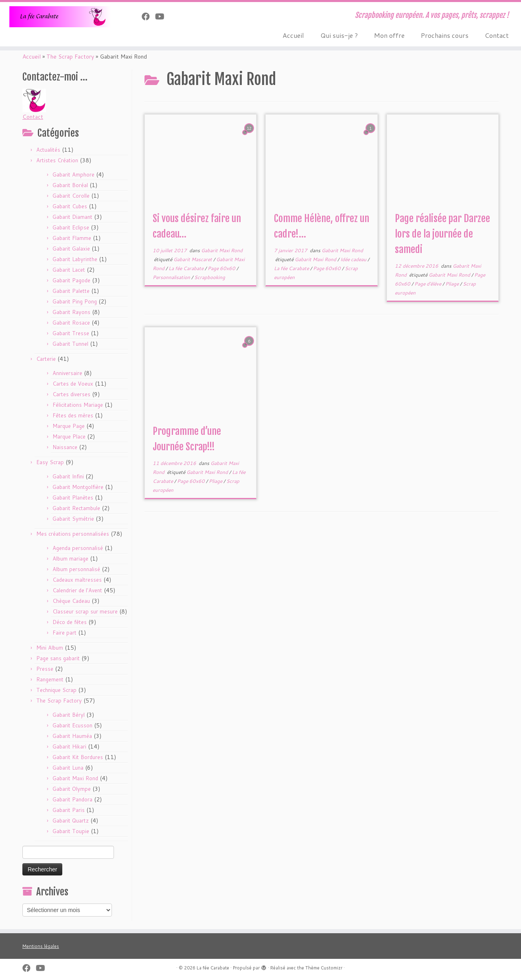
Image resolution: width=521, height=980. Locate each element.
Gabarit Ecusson (72, 725)
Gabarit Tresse (71, 333)
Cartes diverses (71, 394)
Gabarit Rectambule (76, 508)
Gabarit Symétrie (73, 519)
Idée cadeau (354, 259)
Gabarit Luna (68, 768)
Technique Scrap (56, 690)
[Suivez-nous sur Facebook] (148, 16)
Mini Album (50, 648)
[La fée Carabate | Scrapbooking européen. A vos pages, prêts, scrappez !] (60, 17)
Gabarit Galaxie (71, 249)
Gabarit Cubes (70, 206)
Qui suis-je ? (339, 35)
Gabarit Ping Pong (75, 301)
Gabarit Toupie (71, 831)
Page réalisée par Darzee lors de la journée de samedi (442, 234)
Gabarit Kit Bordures (78, 757)
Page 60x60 (222, 268)
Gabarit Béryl (69, 715)
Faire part (65, 633)
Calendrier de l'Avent (77, 590)
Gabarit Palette (71, 291)
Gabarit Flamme (72, 238)
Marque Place (69, 437)
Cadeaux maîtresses (77, 580)
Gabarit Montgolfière (78, 487)
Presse (45, 669)
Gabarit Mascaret (193, 259)
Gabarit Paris (69, 810)
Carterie (46, 359)
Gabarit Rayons (71, 312)
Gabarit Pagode (71, 280)
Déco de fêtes (70, 622)
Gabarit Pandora (72, 799)
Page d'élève (428, 284)
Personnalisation (172, 277)
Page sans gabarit (58, 658)
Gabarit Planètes (73, 498)
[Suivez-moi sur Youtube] (162, 16)
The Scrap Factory (70, 57)
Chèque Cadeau (71, 601)
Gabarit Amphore (73, 175)
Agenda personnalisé (78, 548)
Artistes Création (57, 160)
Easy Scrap (50, 462)
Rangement (50, 679)
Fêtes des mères (73, 415)
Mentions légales (41, 946)
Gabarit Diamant (72, 217)
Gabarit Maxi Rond (75, 778)
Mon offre (389, 35)
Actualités (48, 150)
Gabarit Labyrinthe (75, 259)
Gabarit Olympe (72, 789)
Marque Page (69, 426)
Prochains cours (445, 35)
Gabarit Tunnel (70, 344)
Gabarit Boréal (70, 185)
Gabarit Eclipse (71, 227)
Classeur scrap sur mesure (85, 611)
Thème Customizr (324, 968)
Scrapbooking (210, 277)
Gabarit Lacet (69, 270)
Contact (497, 35)
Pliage (453, 284)
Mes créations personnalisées (73, 534)
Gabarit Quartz (71, 821)
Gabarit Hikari (69, 746)
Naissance (65, 447)
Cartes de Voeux (73, 384)
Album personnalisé (76, 569)
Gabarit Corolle (71, 196)
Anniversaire (67, 373)
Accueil (293, 35)
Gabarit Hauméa (72, 736)
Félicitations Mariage (78, 405)
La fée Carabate (187, 268)
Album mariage (70, 559)
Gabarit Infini (68, 476)
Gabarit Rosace (71, 323)
